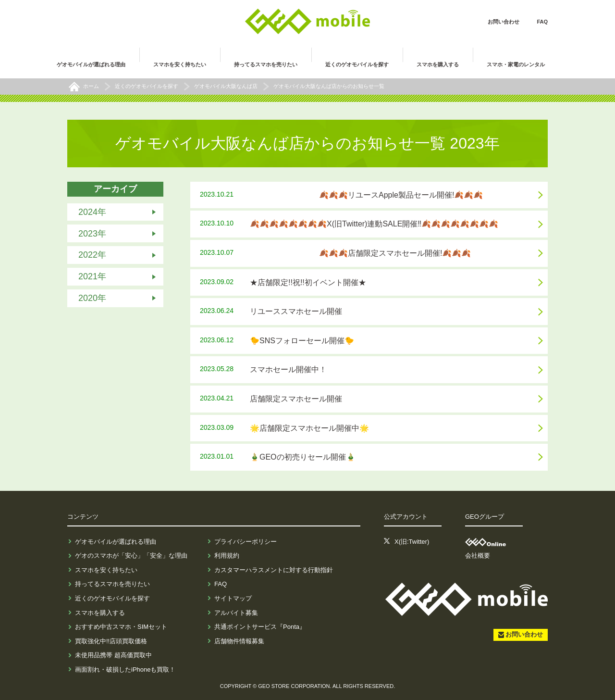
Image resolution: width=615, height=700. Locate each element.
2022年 (92, 255)
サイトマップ (233, 598)
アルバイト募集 (236, 613)
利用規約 (227, 556)
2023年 (92, 233)
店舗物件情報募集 (239, 641)
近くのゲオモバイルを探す (112, 598)
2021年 (92, 276)
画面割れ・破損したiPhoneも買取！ (125, 669)
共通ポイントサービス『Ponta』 (260, 627)
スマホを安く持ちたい (106, 570)
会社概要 (478, 556)
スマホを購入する (100, 613)
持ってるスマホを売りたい (112, 584)
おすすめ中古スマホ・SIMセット (121, 627)
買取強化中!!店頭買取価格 (111, 641)
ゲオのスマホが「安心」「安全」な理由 (131, 556)
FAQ (542, 22)
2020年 (92, 298)
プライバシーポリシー (246, 542)
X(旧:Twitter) (412, 542)
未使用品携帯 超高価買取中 (113, 655)
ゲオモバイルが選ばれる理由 (116, 542)
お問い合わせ (504, 22)
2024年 (92, 212)
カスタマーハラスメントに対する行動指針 (274, 570)
